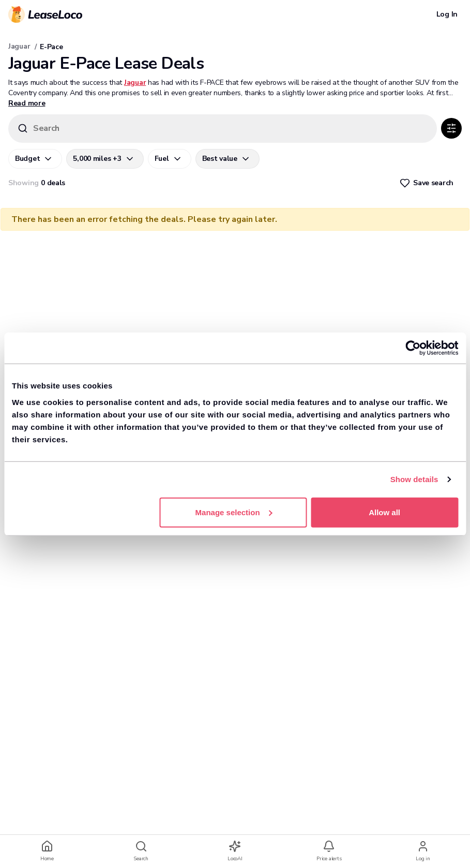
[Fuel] (170, 159)
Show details (414, 479)
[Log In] (447, 14)
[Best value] (228, 159)
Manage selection (234, 512)
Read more (27, 103)
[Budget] (35, 159)
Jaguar (19, 46)
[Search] (223, 128)
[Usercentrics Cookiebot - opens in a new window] (413, 348)
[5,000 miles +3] (105, 159)
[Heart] (428, 183)
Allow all (384, 512)
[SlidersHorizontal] (451, 128)
